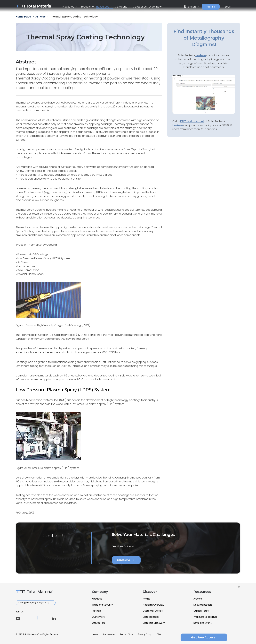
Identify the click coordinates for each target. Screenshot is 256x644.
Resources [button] (103, 7)
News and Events (203, 623)
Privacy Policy (145, 634)
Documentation (203, 605)
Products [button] (86, 7)
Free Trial (211, 7)
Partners (97, 611)
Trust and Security (102, 605)
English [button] (190, 7)
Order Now (155, 7)
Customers (98, 617)
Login (228, 7)
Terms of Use (126, 634)
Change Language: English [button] (32, 603)
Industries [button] (69, 7)
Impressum (109, 634)
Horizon (178, 125)
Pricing (146, 599)
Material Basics (151, 617)
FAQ (159, 634)
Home (95, 634)
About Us (97, 599)
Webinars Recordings (205, 617)
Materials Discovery (154, 623)
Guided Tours (201, 611)
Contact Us (140, 7)
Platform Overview (153, 605)
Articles (198, 599)
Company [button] (121, 7)
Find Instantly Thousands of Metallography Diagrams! (204, 38)
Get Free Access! (204, 637)
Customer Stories (153, 611)
